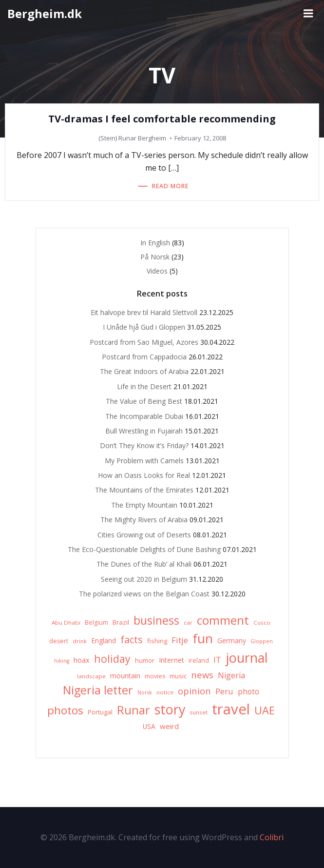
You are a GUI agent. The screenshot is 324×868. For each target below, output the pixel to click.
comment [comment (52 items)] (223, 620)
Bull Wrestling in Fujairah (144, 431)
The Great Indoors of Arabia (144, 371)
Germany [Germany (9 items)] (232, 641)
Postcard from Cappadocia (144, 357)
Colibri (272, 837)
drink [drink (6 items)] (80, 641)
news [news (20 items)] (202, 675)
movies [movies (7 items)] (155, 676)
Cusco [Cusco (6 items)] (262, 622)
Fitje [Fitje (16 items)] (180, 640)
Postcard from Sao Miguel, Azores (144, 342)
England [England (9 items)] (104, 641)
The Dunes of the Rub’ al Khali (144, 564)
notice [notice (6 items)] (165, 692)
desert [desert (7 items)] (59, 641)
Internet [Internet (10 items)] (172, 660)
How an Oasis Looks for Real (144, 475)
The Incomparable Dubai (144, 416)
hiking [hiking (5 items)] (62, 661)
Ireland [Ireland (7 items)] (199, 661)
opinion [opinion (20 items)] (194, 691)
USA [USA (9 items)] (149, 726)
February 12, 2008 (200, 138)
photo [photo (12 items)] (248, 692)
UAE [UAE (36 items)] (265, 710)
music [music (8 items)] (178, 676)
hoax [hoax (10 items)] (82, 660)
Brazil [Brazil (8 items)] (121, 622)
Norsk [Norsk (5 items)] (145, 692)
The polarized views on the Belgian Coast (144, 594)
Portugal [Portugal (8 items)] (100, 712)
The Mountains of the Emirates (144, 490)
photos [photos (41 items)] (65, 710)
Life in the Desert (144, 386)
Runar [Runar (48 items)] (133, 710)
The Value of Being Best (144, 401)
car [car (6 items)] (188, 622)
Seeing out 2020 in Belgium (144, 579)
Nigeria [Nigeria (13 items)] (231, 675)
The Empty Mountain (144, 505)
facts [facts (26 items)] (132, 640)
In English (155, 243)
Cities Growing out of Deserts (144, 535)
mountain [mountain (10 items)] (125, 676)
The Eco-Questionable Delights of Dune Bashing (144, 549)
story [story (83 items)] (170, 709)
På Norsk (155, 257)
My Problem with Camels (144, 461)
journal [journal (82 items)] (247, 658)
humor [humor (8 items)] (145, 660)
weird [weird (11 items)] (169, 726)
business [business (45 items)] (156, 620)
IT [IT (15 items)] (217, 660)
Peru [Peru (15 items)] (224, 691)
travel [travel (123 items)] (231, 709)
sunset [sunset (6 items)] (199, 712)
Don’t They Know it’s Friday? (144, 445)
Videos (157, 271)
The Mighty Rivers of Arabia (144, 520)
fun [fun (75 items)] (203, 638)
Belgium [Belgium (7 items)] (96, 622)
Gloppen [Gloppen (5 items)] (262, 641)
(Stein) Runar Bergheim (132, 138)
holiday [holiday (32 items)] (112, 659)
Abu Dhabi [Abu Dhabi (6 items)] (66, 622)
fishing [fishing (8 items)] (157, 641)
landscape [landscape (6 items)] (91, 676)
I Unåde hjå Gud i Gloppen (144, 327)
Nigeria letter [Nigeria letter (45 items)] (98, 690)
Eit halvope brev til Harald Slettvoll (144, 312)
